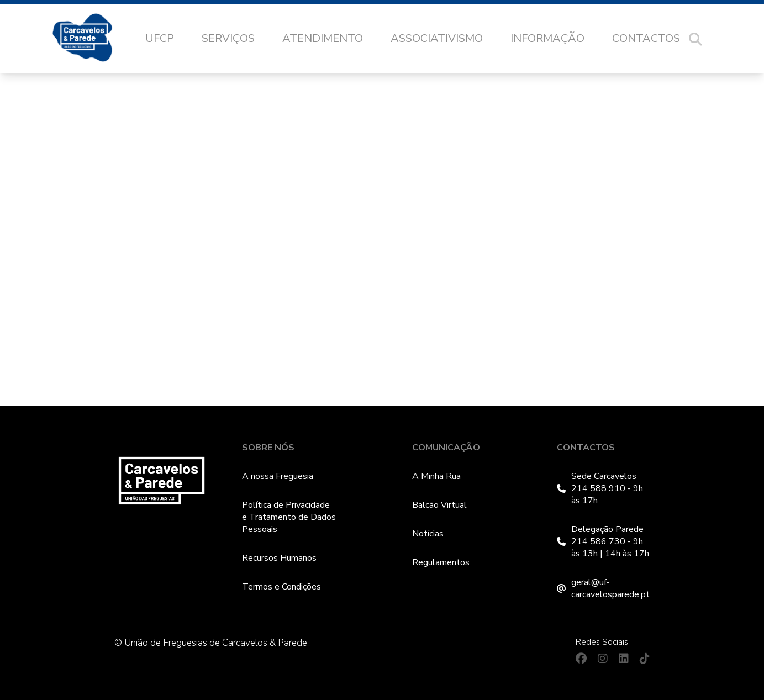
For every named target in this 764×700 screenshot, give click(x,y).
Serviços (228, 38)
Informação (547, 38)
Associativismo (437, 38)
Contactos (646, 38)
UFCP (160, 38)
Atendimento (323, 38)
